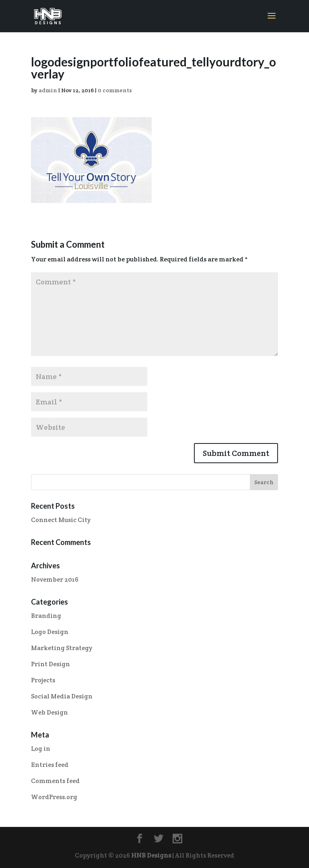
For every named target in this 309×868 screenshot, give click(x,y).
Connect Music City (61, 520)
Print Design (50, 664)
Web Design (49, 712)
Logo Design (50, 632)
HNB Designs (151, 855)
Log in (41, 749)
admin (48, 90)
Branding (46, 616)
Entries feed (50, 765)
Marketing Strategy (62, 648)
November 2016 (55, 579)
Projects (43, 680)
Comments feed (55, 781)
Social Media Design (62, 696)
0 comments (115, 90)
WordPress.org (54, 797)
